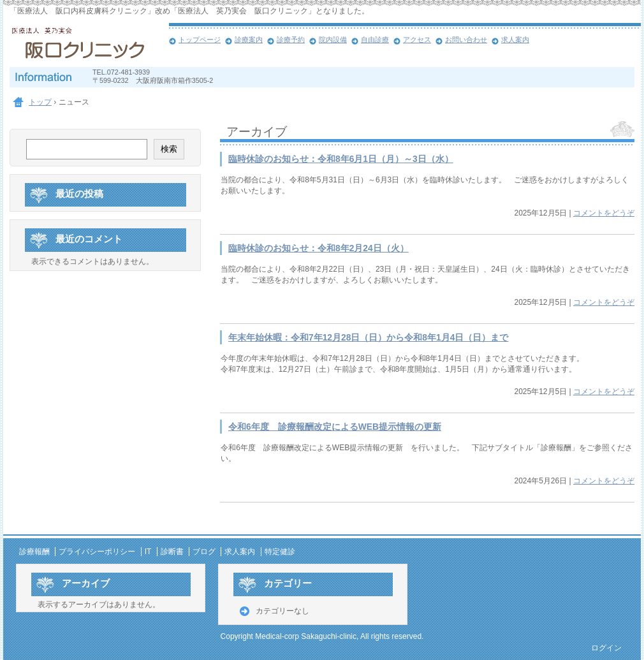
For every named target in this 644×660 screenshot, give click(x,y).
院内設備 (333, 40)
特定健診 (280, 552)
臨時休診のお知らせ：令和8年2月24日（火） (318, 248)
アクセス (417, 40)
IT (148, 552)
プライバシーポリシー (97, 552)
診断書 (172, 552)
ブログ (204, 552)
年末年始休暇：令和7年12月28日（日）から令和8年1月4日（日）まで (368, 338)
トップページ (200, 40)
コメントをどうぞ (604, 213)
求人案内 (515, 40)
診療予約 (291, 40)
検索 (169, 149)
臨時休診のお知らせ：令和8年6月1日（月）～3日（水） (341, 159)
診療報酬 (34, 552)
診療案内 (249, 40)
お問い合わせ (466, 40)
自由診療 (375, 40)
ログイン (606, 648)
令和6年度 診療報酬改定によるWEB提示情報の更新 (335, 427)
